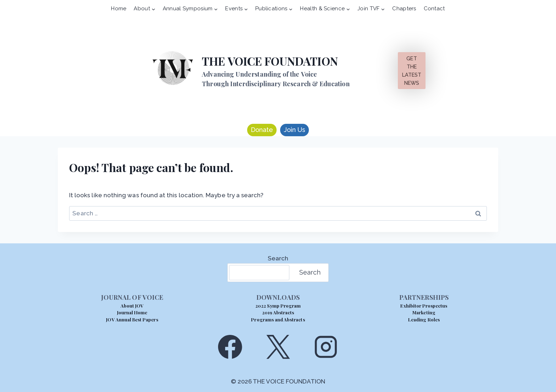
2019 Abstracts (278, 312)
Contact (434, 9)
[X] (278, 347)
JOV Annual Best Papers (132, 319)
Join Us (294, 130)
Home (119, 9)
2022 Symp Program (278, 306)
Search (278, 258)
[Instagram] (326, 347)
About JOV (132, 306)
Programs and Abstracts (278, 319)
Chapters (404, 9)
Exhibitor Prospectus (424, 306)
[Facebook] (230, 347)
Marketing (424, 312)
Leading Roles (424, 319)
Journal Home (132, 312)
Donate (262, 130)
